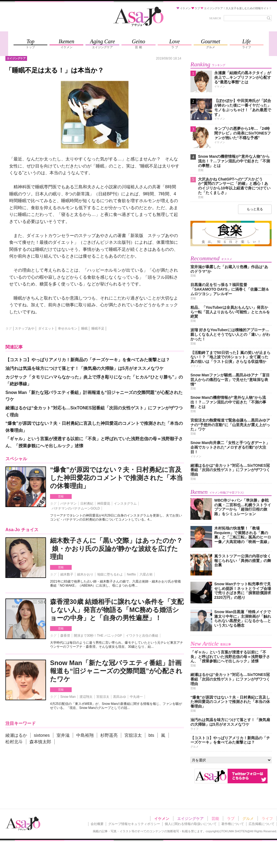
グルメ (248, 818)
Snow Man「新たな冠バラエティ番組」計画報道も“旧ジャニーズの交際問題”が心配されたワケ (116, 671)
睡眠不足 (98, 328)
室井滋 (63, 735)
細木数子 (67, 574)
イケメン (162, 818)
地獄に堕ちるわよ (110, 574)
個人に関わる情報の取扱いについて (191, 824)
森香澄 (65, 636)
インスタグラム (125, 504)
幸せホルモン (68, 328)
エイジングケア (190, 818)
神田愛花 (104, 504)
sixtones (42, 735)
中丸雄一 (136, 697)
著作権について (233, 824)
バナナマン (68, 504)
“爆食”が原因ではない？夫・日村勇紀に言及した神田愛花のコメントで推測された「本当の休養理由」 (116, 478)
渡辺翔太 (86, 697)
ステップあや (25, 328)
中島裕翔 (85, 735)
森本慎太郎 (40, 742)
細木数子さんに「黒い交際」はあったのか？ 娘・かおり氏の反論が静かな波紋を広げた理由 (116, 549)
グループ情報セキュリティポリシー (134, 824)
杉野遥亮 (109, 735)
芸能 (61, 496)
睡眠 (84, 328)
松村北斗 (14, 742)
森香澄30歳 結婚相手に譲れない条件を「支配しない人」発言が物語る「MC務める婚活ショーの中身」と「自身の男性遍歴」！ (117, 610)
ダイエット (46, 328)
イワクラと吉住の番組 (142, 636)
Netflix (131, 574)
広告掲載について (262, 824)
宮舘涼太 (103, 697)
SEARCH (215, 18)
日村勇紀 (87, 504)
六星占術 (146, 574)
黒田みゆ (120, 697)
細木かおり (85, 574)
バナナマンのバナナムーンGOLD (76, 508)
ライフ (267, 818)
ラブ (231, 818)
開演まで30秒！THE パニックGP (98, 636)
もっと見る (255, 209)
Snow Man (68, 697)
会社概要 (97, 824)
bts (151, 735)
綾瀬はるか (16, 735)
